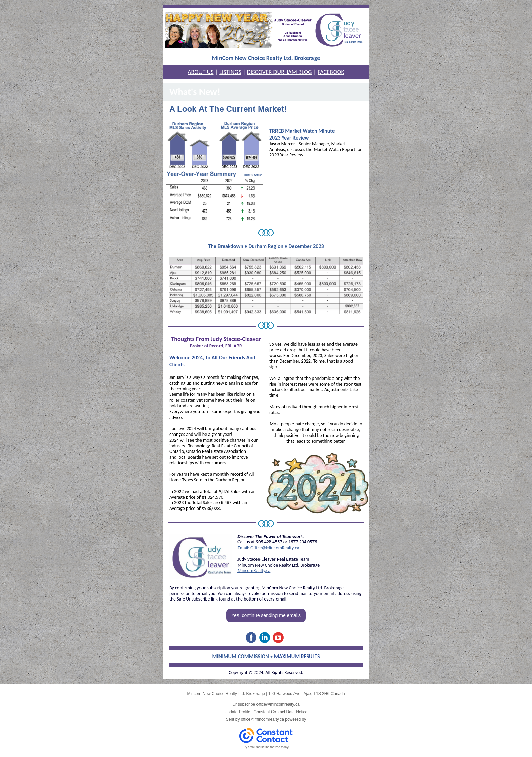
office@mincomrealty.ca (262, 719)
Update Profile (237, 712)
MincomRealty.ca (254, 570)
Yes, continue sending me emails (266, 615)
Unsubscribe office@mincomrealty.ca (266, 704)
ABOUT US (201, 72)
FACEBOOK (331, 72)
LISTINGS (230, 72)
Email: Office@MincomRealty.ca (268, 548)
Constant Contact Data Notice (281, 712)
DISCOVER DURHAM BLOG (280, 72)
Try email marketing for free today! (266, 747)
